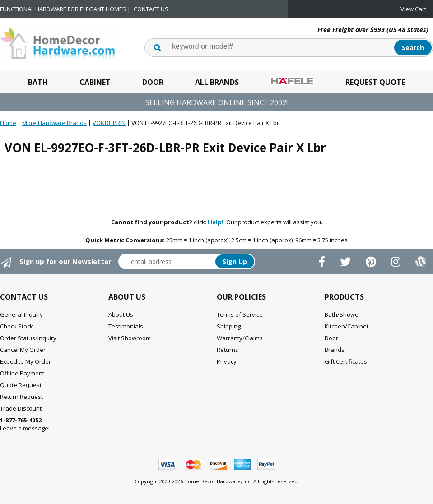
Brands (335, 350)
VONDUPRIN (109, 123)
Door (153, 82)
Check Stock (16, 326)
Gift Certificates (346, 361)
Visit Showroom (130, 338)
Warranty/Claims (240, 338)
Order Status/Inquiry (28, 338)
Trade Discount (21, 408)
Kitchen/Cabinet (347, 326)
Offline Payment (22, 373)
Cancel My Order (23, 350)
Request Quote (375, 82)
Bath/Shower (343, 314)
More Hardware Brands (54, 123)
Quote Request (21, 385)
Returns (228, 350)
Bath (38, 82)
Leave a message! (25, 424)
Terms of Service (240, 314)
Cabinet (95, 82)
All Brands (217, 82)
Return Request (21, 397)
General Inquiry (21, 314)
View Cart (413, 9)
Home (8, 123)
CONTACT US (151, 9)
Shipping (229, 326)
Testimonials (126, 326)
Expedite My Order (26, 361)
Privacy (227, 361)
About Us (121, 314)
